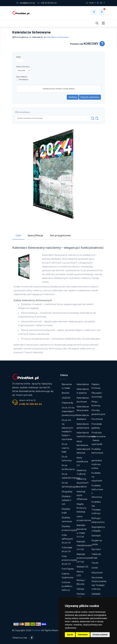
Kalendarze (38, 37)
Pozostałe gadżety (97, 426)
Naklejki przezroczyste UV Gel (84, 558)
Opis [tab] (18, 235)
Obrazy (80, 589)
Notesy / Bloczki (81, 582)
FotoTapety (68, 569)
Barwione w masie (67, 386)
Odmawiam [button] (83, 635)
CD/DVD (66, 398)
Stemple (96, 536)
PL (100, 3)
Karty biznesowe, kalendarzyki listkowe (83, 447)
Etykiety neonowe (67, 520)
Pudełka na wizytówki (97, 477)
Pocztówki (97, 419)
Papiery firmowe (96, 386)
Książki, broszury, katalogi (82, 508)
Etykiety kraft (66, 511)
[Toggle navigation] (103, 23)
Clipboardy (67, 403)
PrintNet (36, 630)
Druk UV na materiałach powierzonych (69, 412)
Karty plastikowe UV (82, 462)
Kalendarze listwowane (83, 409)
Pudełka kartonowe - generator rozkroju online (97, 459)
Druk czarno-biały (66, 448)
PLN (90, 3)
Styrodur (96, 549)
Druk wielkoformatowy (71, 476)
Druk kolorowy (67, 459)
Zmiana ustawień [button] (100, 635)
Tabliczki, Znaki (96, 556)
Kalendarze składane (83, 417)
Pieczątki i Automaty (97, 395)
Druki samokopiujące (70, 485)
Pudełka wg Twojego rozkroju (96, 508)
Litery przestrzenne (84, 518)
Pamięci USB (81, 596)
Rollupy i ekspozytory (98, 520)
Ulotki (95, 568)
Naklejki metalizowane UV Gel (84, 545)
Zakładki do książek (97, 596)
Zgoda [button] (70, 635)
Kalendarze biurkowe (83, 400)
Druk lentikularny (68, 467)
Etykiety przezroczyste (69, 528)
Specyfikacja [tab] (35, 235)
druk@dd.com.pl (26, 3)
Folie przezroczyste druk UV (69, 560)
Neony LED (80, 574)
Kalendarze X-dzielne (83, 391)
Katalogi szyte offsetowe (82, 495)
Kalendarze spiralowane (83, 426)
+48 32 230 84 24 (47, 3)
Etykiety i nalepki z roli (66, 500)
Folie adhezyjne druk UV (67, 539)
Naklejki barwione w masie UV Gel (82, 531)
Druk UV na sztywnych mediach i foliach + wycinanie (67, 430)
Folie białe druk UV (67, 549)
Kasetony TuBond (82, 472)
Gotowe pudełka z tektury (67, 586)
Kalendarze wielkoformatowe (86, 435)
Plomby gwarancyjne (98, 412)
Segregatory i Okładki (98, 529)
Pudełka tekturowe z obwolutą (97, 491)
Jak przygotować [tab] (60, 235)
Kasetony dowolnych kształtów (83, 483)
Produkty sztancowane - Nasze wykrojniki (99, 438)
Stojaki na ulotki (97, 542)
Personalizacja (24, 80)
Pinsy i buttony (96, 404)
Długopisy (67, 492)
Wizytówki (97, 573)
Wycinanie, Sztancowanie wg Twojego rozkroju (99, 583)
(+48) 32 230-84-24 (31, 404)
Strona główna (20, 37)
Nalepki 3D (82, 567)
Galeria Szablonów (68, 576)
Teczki (95, 563)
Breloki (65, 393)
